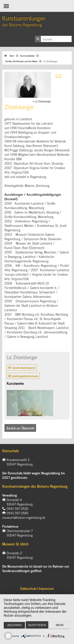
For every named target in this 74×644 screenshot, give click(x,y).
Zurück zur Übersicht (20, 428)
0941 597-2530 (17, 508)
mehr (60, 625)
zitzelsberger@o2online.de (25, 376)
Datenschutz (28, 588)
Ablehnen (14, 625)
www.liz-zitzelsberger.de (24, 368)
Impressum (46, 588)
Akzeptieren (37, 625)
